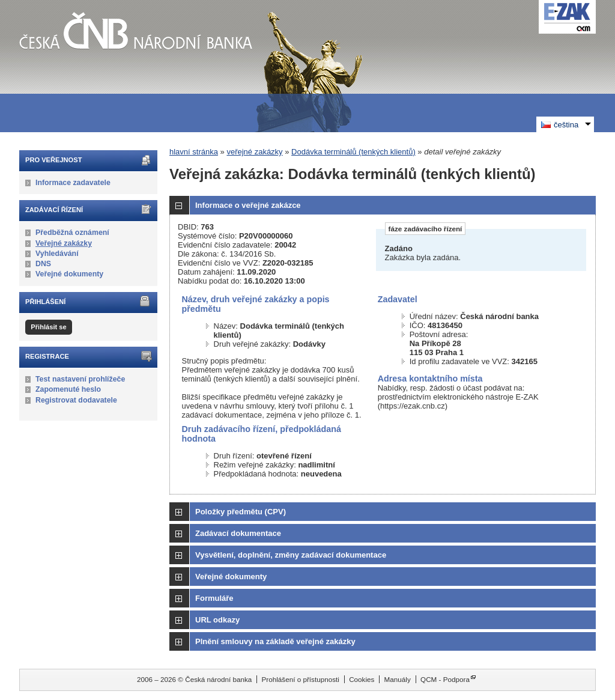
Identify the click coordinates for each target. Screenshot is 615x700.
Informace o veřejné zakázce (248, 205)
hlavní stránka (194, 152)
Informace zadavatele (73, 183)
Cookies (362, 679)
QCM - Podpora (445, 679)
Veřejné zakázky (64, 243)
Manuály (398, 679)
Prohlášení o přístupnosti (301, 679)
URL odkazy (217, 620)
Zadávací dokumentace (238, 533)
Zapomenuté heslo (68, 389)
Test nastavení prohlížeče (80, 379)
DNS (43, 264)
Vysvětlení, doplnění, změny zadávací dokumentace (291, 555)
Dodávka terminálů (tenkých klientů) (353, 152)
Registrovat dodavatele (76, 400)
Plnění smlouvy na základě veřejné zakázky (275, 641)
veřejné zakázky (254, 152)
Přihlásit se (48, 327)
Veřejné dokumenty (69, 274)
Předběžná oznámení (72, 233)
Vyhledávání (57, 254)
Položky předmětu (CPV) (241, 512)
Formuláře (214, 598)
